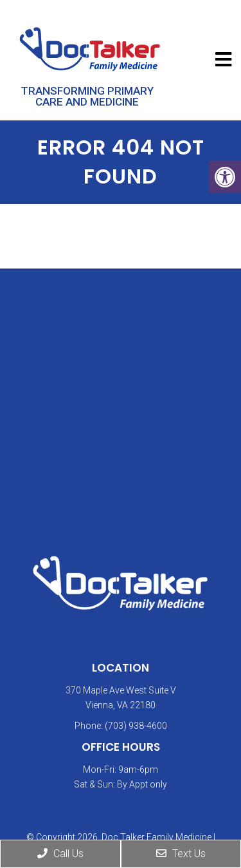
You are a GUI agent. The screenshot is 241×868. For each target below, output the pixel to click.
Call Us (60, 854)
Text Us (181, 854)
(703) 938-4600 (136, 726)
